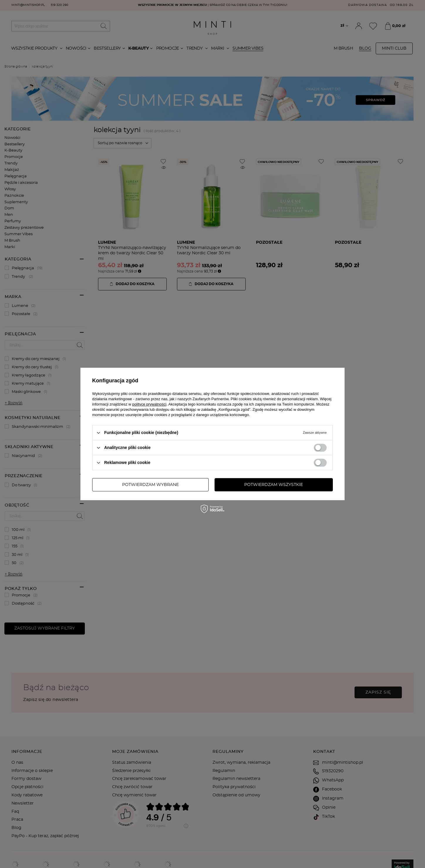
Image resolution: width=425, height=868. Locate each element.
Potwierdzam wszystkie (274, 485)
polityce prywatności (149, 404)
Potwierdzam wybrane (150, 485)
